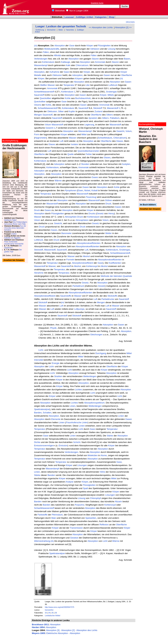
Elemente (56, 419)
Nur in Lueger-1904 (77, 11)
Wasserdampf (41, 65)
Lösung (112, 49)
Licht (41, 350)
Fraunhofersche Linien (77, 422)
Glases (120, 141)
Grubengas (111, 92)
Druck (108, 204)
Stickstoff (98, 108)
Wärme (58, 181)
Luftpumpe (79, 309)
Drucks (92, 213)
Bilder (61, 30)
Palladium (115, 118)
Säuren (95, 59)
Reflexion (104, 525)
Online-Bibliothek (16, 8)
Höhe (102, 472)
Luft (61, 141)
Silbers (110, 115)
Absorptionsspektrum (94, 403)
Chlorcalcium (82, 65)
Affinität (57, 55)
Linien (73, 406)
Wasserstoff (57, 125)
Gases (95, 177)
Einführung (40, 30)
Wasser (51, 85)
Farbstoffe (42, 515)
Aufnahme (54, 72)
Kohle (68, 98)
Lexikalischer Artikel (52, 616)
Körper (90, 46)
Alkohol (86, 256)
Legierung (89, 125)
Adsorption (77, 75)
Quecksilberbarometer (88, 151)
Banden (38, 413)
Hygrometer (41, 138)
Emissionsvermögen (44, 445)
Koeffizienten (115, 263)
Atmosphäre (71, 217)
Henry (111, 213)
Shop (111, 17)
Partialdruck (78, 286)
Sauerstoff (39, 95)
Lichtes (78, 390)
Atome (104, 455)
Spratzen (93, 118)
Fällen (46, 52)
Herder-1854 (38, 627)
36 (56, 613)
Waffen (44, 85)
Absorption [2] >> (123, 27)
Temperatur (69, 85)
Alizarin (118, 501)
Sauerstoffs (66, 296)
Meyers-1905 (38, 633)
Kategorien (101, 17)
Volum (48, 125)
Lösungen (82, 465)
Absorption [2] (68, 630)
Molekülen (93, 455)
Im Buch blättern (148, 205)
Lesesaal (69, 17)
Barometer (66, 233)
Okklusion (57, 75)
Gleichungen (96, 335)
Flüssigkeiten (104, 46)
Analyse (69, 482)
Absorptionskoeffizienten (89, 243)
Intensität (39, 360)
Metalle (38, 75)
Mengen (38, 115)
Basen (127, 59)
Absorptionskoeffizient (83, 263)
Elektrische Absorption (57, 633)
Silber (61, 111)
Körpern (79, 78)
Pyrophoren (71, 190)
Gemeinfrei (49, 610)
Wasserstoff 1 (113, 108)
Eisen (80, 190)
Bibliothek (58, 11)
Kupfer (72, 111)
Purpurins (79, 505)
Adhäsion (95, 49)
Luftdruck (113, 85)
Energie (56, 363)
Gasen (107, 75)
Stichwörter (51, 30)
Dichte (37, 442)
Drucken (130, 22)
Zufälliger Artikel (85, 17)
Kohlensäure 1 (68, 92)
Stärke (110, 436)
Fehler (89, 154)
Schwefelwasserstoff (44, 92)
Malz (54, 518)
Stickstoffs (112, 296)
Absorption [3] (53, 630)
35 (52, 613)
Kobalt (94, 190)
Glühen (109, 200)
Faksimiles (70, 30)
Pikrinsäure (57, 515)
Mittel (84, 134)
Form (37, 134)
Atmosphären (82, 220)
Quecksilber (45, 98)
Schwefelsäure (105, 138)
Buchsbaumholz (83, 98)
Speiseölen (91, 518)
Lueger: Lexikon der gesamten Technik (61, 26)
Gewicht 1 (50, 128)
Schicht (77, 442)
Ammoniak (100, 62)
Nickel (87, 190)
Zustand (98, 111)
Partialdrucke (108, 299)
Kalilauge (66, 62)
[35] (52, 541)
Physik (53, 328)
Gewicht (120, 131)
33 (46, 613)
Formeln (70, 260)
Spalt (85, 488)
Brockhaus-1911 (40, 624)
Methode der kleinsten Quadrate (116, 276)
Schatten (47, 413)
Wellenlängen (90, 376)
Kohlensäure (48, 62)
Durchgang (101, 353)
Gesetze (74, 538)
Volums (38, 105)
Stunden (85, 164)
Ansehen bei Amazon (150, 209)
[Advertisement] (153, 8)
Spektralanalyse (57, 553)
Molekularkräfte (52, 49)
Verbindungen (41, 59)
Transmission (76, 528)
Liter (88, 85)
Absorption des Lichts (87, 630)
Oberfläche (127, 75)
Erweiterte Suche (97, 3)
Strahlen (58, 376)
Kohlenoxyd (92, 266)
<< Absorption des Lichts (101, 27)
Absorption (60, 46)
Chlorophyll (95, 498)
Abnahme (39, 273)
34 (49, 613)
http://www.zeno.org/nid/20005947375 (59, 607)
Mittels (111, 95)
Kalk (68, 65)
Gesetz (100, 213)
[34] (63, 302)
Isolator (75, 144)
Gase (72, 46)
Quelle (71, 154)
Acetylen (126, 164)
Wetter (109, 233)
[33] (36, 46)
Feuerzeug (91, 197)
